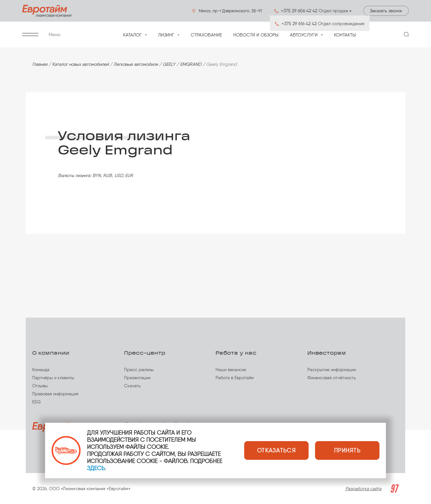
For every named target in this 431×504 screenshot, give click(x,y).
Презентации (137, 378)
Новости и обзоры (256, 35)
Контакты (345, 35)
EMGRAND (191, 64)
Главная (40, 64)
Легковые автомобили (136, 64)
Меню (41, 35)
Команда (41, 370)
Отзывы (40, 386)
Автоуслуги (304, 35)
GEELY (169, 64)
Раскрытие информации (332, 370)
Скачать (132, 386)
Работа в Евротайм (235, 378)
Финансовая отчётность (332, 378)
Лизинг (166, 35)
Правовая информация (55, 394)
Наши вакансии (231, 370)
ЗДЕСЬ (96, 468)
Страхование (206, 35)
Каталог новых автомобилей (80, 64)
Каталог (132, 35)
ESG (36, 402)
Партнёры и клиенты (53, 378)
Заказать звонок (386, 11)
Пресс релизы (139, 370)
